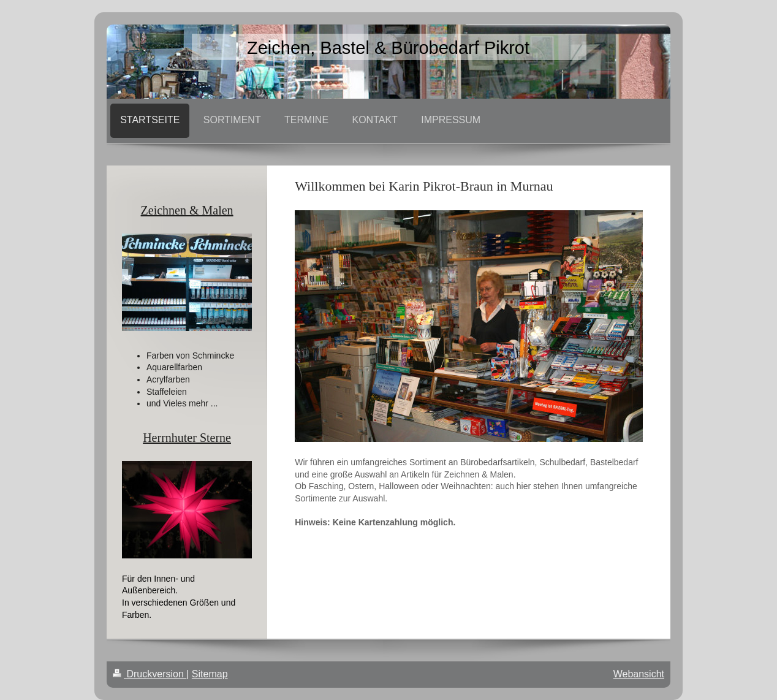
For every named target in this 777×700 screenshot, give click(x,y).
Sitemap (210, 674)
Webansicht (639, 674)
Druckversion (150, 674)
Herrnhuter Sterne (187, 438)
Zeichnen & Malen (187, 210)
